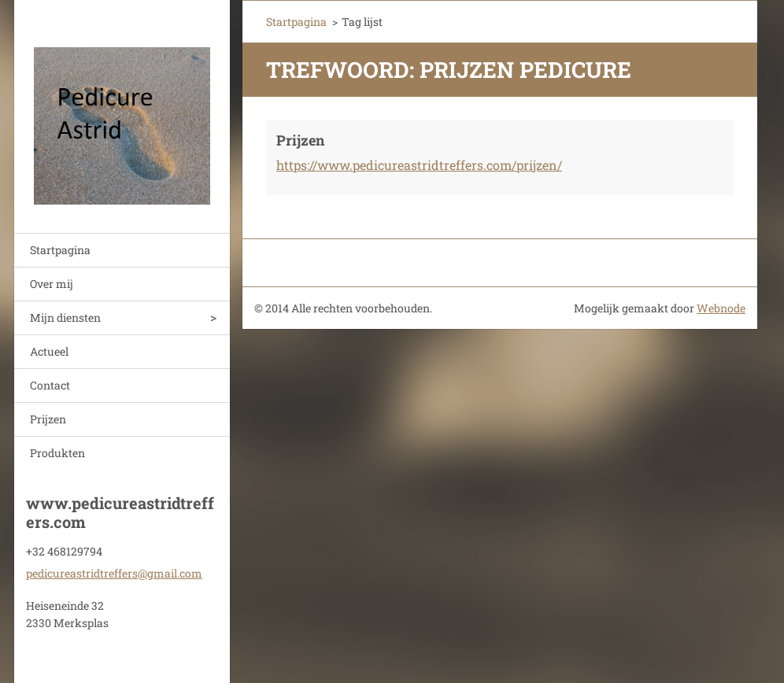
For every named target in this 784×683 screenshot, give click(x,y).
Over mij (52, 284)
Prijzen (48, 419)
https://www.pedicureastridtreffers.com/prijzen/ (419, 165)
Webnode (721, 308)
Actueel (49, 351)
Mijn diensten (65, 318)
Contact (50, 385)
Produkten (57, 453)
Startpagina (60, 250)
